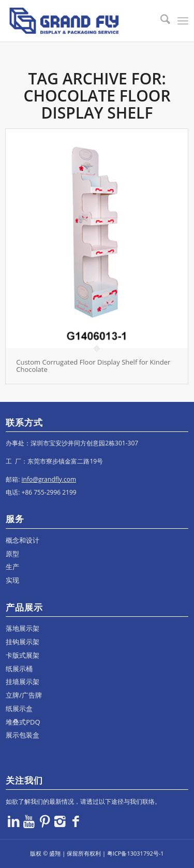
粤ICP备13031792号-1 (136, 853)
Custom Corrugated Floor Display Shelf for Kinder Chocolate (93, 366)
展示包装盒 (23, 735)
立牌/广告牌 (24, 695)
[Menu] (183, 21)
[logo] (79, 21)
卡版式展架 (23, 655)
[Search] (160, 21)
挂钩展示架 (23, 642)
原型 (12, 554)
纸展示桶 (19, 669)
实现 (12, 580)
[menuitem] (160, 21)
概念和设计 (23, 540)
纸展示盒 (19, 708)
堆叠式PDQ (23, 722)
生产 (12, 567)
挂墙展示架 (23, 682)
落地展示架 (23, 628)
